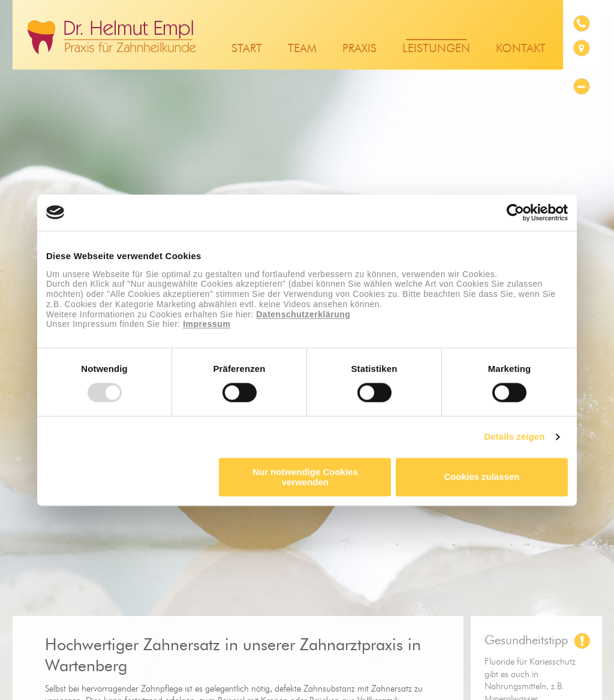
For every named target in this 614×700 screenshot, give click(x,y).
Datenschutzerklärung (303, 314)
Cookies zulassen (482, 477)
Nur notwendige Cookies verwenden (305, 477)
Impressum (207, 325)
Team (302, 49)
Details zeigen (514, 437)
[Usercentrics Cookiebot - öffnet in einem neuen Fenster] (515, 212)
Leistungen (436, 49)
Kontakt (521, 49)
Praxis (359, 49)
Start (247, 49)
